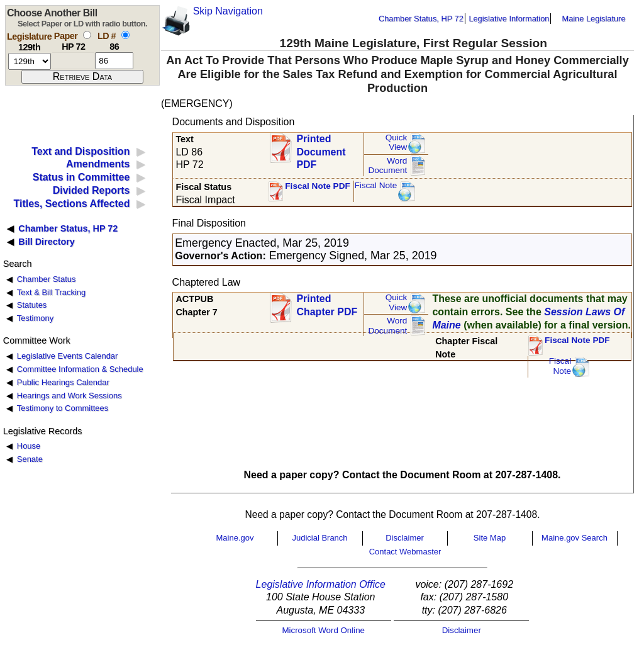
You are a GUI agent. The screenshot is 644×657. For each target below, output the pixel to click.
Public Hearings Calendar (63, 382)
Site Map (490, 538)
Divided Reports (92, 190)
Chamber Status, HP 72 (421, 19)
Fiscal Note (375, 185)
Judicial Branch (319, 538)
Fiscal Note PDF (318, 186)
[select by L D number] (125, 35)
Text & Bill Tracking (51, 292)
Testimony (35, 318)
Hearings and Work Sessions (69, 396)
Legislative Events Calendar (68, 356)
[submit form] (82, 77)
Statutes (32, 305)
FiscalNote (560, 366)
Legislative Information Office (321, 584)
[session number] (30, 61)
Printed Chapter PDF (327, 305)
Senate (30, 459)
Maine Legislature (593, 19)
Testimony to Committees (63, 408)
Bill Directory (47, 242)
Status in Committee (81, 177)
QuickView (397, 143)
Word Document (387, 166)
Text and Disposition (80, 151)
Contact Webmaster (405, 552)
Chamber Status (47, 279)
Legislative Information (509, 19)
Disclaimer (405, 538)
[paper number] (73, 61)
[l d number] (114, 61)
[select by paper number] (87, 35)
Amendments (98, 164)
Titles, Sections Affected (71, 204)
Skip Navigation (228, 11)
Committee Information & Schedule (80, 369)
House (29, 446)
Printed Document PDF (321, 148)
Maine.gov (235, 538)
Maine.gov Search (575, 538)
